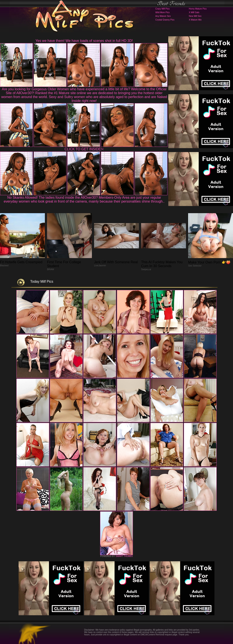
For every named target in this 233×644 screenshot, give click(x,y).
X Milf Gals (194, 12)
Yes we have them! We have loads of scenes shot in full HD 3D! (84, 41)
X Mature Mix (195, 20)
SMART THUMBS (124, 556)
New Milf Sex (195, 16)
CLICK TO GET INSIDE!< (84, 149)
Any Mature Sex (163, 16)
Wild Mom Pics (162, 12)
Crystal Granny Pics (165, 20)
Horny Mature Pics (198, 9)
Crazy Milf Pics (162, 9)
